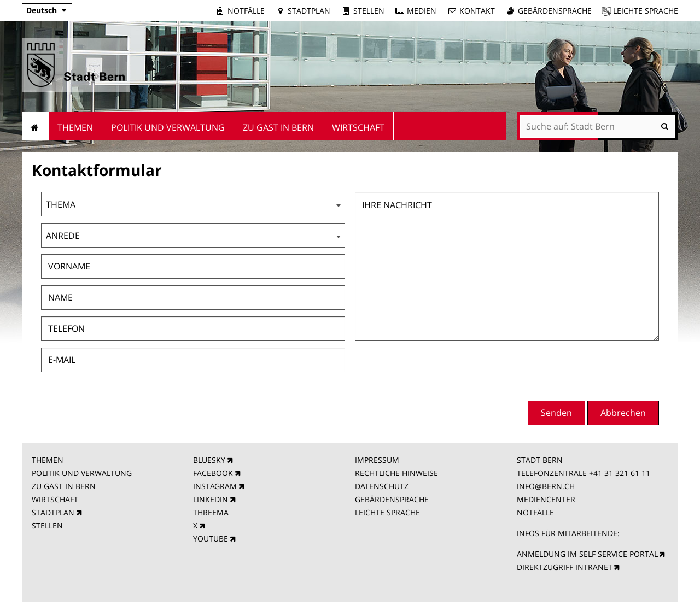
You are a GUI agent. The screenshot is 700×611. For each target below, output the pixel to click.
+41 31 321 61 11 (620, 473)
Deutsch (42, 10)
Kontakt (477, 11)
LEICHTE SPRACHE (387, 512)
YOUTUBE (211, 539)
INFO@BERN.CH (546, 486)
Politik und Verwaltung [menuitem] (168, 127)
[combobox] (193, 204)
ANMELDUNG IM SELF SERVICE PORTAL (587, 554)
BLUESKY (209, 460)
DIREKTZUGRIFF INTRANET (565, 567)
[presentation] (576, 369)
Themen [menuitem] (75, 127)
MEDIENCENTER (546, 499)
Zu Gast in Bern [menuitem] (278, 127)
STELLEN (47, 525)
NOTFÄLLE (535, 512)
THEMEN (48, 460)
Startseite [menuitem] (35, 126)
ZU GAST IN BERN (64, 486)
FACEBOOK (213, 473)
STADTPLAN (53, 512)
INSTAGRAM (215, 486)
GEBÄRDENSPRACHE (392, 499)
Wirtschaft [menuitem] (358, 127)
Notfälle (246, 11)
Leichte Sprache (646, 11)
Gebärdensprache (555, 11)
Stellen (369, 11)
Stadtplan (309, 11)
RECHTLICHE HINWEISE (396, 473)
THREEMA (211, 512)
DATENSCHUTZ (382, 486)
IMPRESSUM (377, 460)
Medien (422, 11)
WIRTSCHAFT (55, 499)
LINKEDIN (211, 499)
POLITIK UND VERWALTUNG (82, 473)
